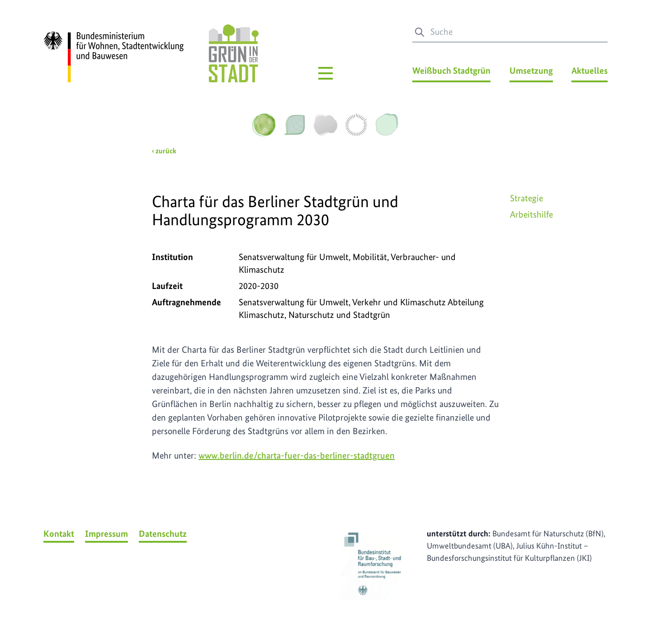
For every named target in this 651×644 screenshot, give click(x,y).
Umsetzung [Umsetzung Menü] (531, 71)
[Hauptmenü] (325, 73)
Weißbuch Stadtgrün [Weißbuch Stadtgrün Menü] (451, 71)
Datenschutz (163, 534)
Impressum (106, 534)
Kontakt (59, 534)
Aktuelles (590, 71)
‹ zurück (164, 151)
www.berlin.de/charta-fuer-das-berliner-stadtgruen (297, 455)
